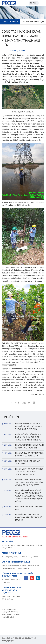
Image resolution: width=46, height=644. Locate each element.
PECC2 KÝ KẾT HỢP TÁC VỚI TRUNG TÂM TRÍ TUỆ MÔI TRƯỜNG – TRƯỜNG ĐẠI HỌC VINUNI (22, 472)
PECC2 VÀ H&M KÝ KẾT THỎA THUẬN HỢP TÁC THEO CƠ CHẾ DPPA (23, 454)
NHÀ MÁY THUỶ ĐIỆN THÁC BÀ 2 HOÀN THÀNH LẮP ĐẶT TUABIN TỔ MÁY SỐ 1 (22, 517)
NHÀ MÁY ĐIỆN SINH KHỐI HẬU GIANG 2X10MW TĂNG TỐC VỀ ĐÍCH (23, 446)
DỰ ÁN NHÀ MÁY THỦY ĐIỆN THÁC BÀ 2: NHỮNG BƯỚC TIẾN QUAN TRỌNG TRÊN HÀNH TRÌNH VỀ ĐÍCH (22, 437)
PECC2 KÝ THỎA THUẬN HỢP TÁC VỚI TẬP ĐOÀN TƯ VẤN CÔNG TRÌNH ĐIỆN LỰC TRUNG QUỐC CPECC (23, 482)
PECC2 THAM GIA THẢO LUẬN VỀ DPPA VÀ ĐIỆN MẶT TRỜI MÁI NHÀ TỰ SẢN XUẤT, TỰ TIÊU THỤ (22, 426)
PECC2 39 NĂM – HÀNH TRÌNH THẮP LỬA (23, 508)
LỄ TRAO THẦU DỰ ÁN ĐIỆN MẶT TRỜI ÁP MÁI (21, 462)
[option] (23, 13)
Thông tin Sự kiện (10, 22)
